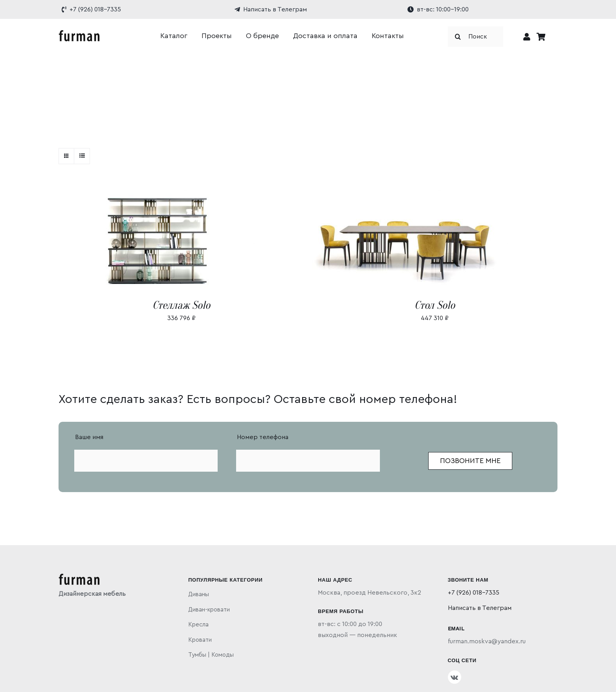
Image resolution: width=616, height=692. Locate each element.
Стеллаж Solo (181, 305)
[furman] (79, 33)
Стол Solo (435, 305)
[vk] (455, 677)
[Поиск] (476, 37)
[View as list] (82, 156)
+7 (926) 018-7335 (474, 593)
